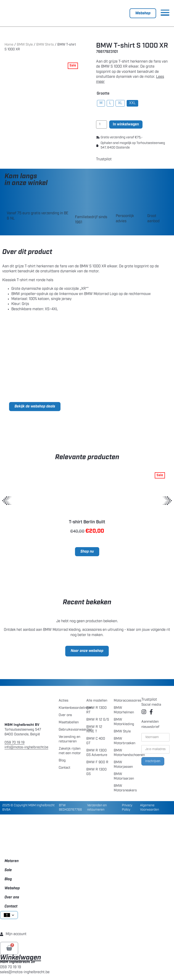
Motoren (12, 861)
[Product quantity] (101, 124)
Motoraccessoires (125, 701)
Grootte (103, 94)
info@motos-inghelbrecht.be (26, 747)
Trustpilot (104, 159)
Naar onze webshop (87, 651)
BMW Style (25, 45)
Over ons (65, 715)
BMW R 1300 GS (97, 772)
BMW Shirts (45, 45)
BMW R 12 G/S (98, 720)
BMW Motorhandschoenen (125, 753)
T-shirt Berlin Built (87, 522)
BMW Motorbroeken (124, 741)
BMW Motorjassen (123, 765)
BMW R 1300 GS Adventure (97, 753)
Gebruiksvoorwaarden (70, 730)
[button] (7, 501)
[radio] (101, 103)
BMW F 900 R (97, 762)
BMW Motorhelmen (124, 710)
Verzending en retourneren (69, 739)
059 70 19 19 (14, 743)
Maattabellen (69, 723)
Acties (64, 701)
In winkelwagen (126, 124)
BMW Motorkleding (124, 722)
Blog (62, 761)
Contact (64, 768)
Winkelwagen (21, 958)
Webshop (12, 888)
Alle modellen (97, 701)
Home (9, 45)
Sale (8, 870)
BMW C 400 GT (96, 741)
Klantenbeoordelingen (70, 708)
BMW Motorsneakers (125, 788)
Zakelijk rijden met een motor (70, 751)
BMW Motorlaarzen (124, 776)
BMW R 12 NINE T (94, 729)
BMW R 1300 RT (97, 710)
